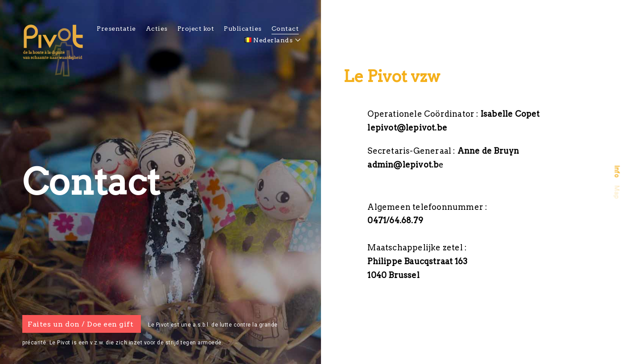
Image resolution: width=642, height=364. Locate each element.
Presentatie (116, 29)
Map (617, 192)
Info (617, 171)
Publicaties (243, 29)
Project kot (196, 29)
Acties (157, 29)
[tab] (617, 171)
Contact (285, 29)
